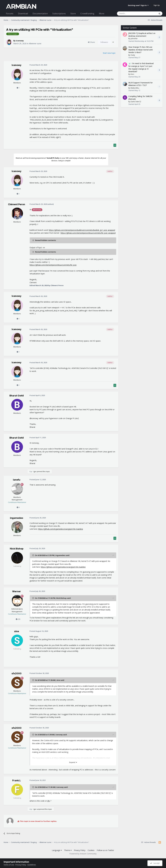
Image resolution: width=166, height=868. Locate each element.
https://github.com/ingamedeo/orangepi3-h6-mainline (61, 529)
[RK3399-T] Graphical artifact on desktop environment (142, 35)
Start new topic (109, 53)
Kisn (132, 74)
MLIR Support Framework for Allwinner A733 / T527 (141, 84)
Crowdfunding (87, 14)
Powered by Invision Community (83, 854)
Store (73, 14)
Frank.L (17, 780)
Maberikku (135, 88)
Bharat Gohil (17, 396)
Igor (35, 471)
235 (18, 619)
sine (17, 631)
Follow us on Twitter (105, 850)
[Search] (131, 14)
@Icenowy (37, 210)
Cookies (91, 850)
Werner (17, 591)
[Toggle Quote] (33, 555)
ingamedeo (17, 518)
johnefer (134, 38)
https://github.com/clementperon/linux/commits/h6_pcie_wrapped (88, 233)
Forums (10, 14)
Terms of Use (9, 865)
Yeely (133, 55)
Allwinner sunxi (35, 43)
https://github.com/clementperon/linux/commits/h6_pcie (53, 265)
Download (23, 14)
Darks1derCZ (136, 102)
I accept (155, 863)
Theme (68, 850)
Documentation (40, 14)
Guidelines (32, 865)
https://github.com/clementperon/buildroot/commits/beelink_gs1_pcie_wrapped (82, 230)
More (102, 14)
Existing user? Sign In (138, 5)
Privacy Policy (80, 850)
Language (57, 850)
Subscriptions (59, 14)
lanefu (17, 480)
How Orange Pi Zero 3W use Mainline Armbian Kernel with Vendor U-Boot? (141, 50)
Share (91, 42)
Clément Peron (17, 204)
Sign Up (157, 5)
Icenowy (20, 41)
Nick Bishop (17, 549)
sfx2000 (17, 673)
